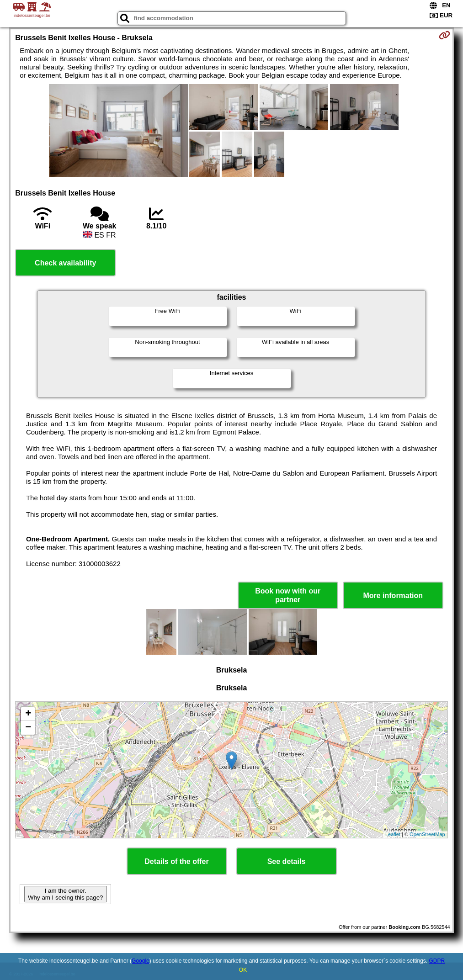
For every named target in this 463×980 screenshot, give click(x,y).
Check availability (65, 263)
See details (287, 861)
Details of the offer (176, 861)
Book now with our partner (288, 595)
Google (141, 961)
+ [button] (28, 714)
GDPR (437, 961)
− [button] (28, 728)
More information (393, 596)
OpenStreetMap (427, 834)
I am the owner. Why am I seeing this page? (65, 894)
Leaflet (393, 834)
